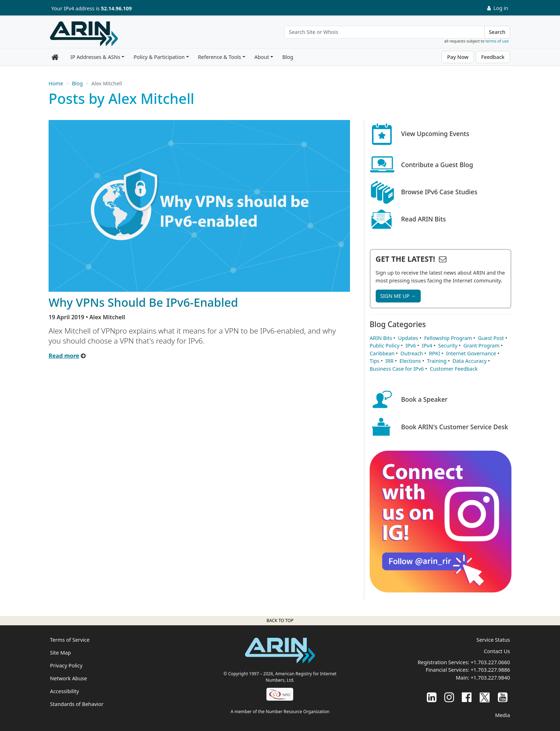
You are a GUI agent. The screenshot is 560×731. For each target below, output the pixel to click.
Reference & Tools (219, 57)
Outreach (412, 353)
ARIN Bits (381, 338)
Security (448, 346)
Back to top (280, 620)
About (262, 57)
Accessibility (64, 691)
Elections (410, 361)
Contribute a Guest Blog (437, 165)
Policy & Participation (159, 57)
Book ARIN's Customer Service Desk (455, 427)
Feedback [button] (493, 57)
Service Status (493, 640)
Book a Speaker (424, 399)
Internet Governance (471, 353)
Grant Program (481, 346)
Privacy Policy (66, 665)
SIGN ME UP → (398, 296)
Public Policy (385, 346)
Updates (408, 338)
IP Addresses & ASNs (95, 57)
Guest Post (491, 338)
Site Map (61, 653)
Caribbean (382, 353)
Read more (64, 356)
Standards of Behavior (77, 704)
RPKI (434, 353)
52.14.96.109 (116, 8)
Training (437, 361)
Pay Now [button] (458, 57)
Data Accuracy (469, 361)
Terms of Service (70, 640)
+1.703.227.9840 (490, 678)
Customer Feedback (454, 369)
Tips (374, 361)
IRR (389, 361)
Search (497, 32)
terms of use (497, 41)
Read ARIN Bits (423, 219)
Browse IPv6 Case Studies (439, 192)
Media (502, 715)
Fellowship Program (448, 338)
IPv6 (411, 346)
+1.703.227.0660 (490, 662)
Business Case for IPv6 (397, 369)
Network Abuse (69, 678)
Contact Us (497, 651)
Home (56, 83)
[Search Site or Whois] (384, 32)
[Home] (84, 34)
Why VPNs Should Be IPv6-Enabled (143, 302)
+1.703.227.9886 (490, 670)
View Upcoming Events (435, 134)
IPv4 (427, 346)
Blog (288, 57)
